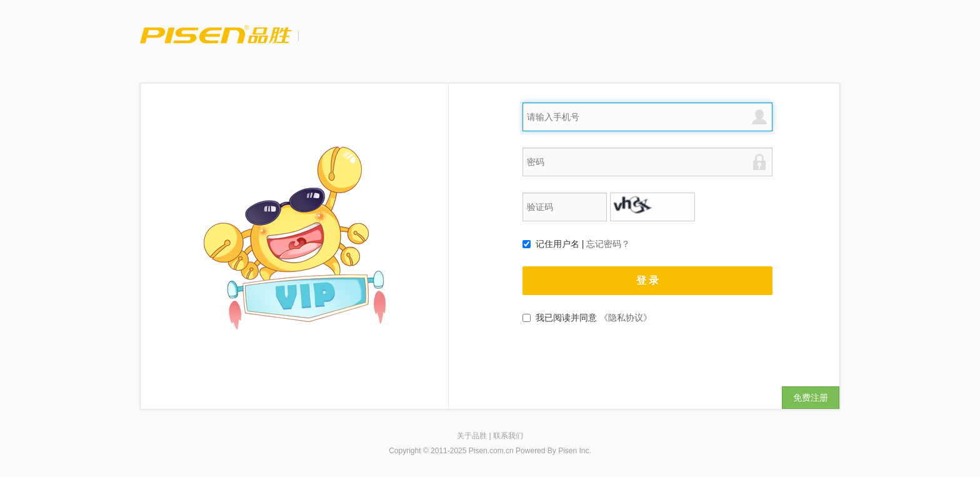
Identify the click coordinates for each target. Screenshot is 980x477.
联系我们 (508, 436)
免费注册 (811, 398)
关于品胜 (472, 436)
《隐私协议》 (626, 318)
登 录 (647, 280)
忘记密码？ (608, 244)
